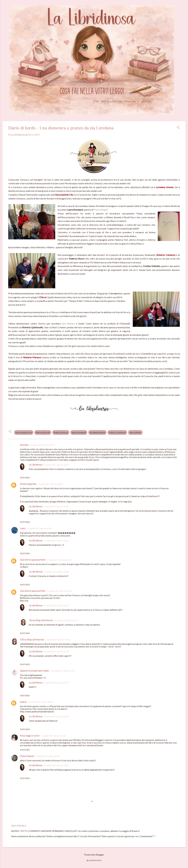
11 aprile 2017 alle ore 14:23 (56, 465)
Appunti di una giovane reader (35, 671)
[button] (178, 127)
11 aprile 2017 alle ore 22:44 (59, 591)
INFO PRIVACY (19, 826)
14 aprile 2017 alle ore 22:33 (53, 736)
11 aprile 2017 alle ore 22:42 (59, 560)
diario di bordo (43, 432)
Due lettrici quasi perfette (33, 560)
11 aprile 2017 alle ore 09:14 (42, 445)
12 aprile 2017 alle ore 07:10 (58, 640)
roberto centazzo (117, 432)
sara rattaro (135, 432)
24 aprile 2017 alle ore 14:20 (56, 765)
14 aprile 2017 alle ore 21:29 (56, 652)
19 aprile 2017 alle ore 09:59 (48, 756)
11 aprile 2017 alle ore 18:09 (50, 484)
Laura (23, 528)
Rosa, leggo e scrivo (30, 736)
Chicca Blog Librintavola (41, 620)
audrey (23, 702)
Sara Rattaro (68, 323)
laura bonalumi (79, 432)
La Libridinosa (36, 465)
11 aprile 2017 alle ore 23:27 (56, 541)
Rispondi (25, 478)
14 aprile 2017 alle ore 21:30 (56, 717)
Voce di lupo (101, 210)
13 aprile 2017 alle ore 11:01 (63, 671)
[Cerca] (184, 8)
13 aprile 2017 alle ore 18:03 (40, 702)
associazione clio (24, 432)
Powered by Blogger (94, 855)
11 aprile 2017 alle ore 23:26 (56, 507)
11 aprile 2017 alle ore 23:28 (56, 572)
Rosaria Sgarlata (28, 484)
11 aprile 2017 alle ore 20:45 (39, 528)
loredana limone (97, 432)
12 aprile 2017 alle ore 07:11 (66, 620)
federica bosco (61, 432)
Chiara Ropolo (27, 756)
